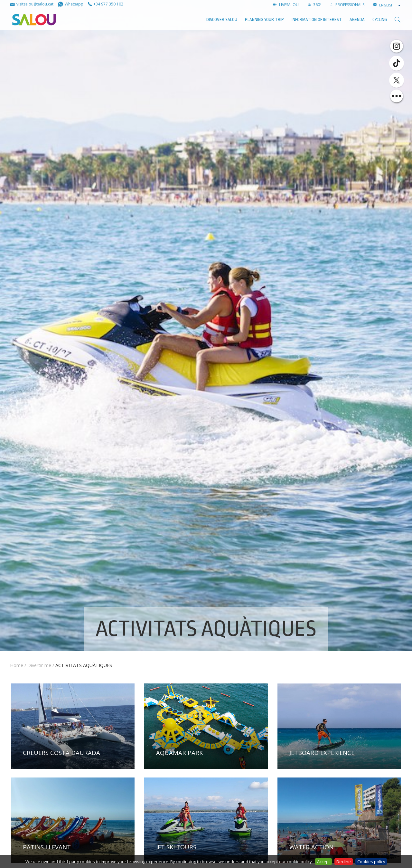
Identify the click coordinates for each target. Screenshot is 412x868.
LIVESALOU (286, 5)
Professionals (347, 5)
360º (314, 5)
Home (17, 665)
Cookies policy (371, 862)
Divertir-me (39, 665)
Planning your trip (264, 19)
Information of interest (317, 19)
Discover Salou (222, 19)
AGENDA (357, 19)
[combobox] (390, 5)
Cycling (380, 19)
